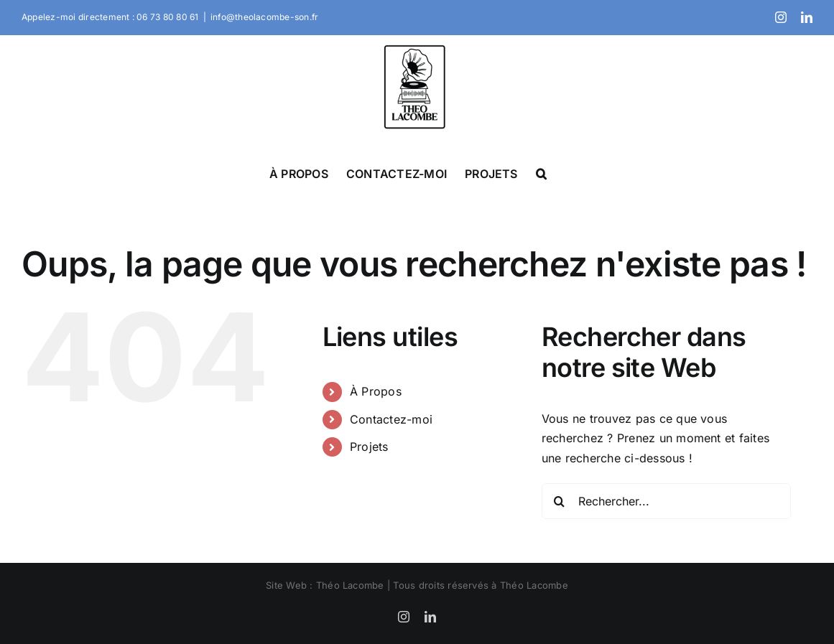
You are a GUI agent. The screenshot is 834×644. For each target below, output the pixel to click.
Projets (369, 447)
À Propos (376, 391)
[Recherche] (560, 501)
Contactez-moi (391, 419)
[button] (541, 173)
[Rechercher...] (666, 501)
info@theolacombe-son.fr (265, 17)
